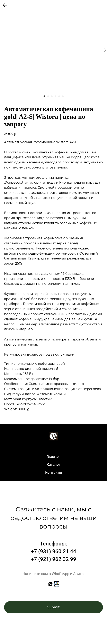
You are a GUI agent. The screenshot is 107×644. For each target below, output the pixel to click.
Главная (53, 457)
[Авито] (57, 584)
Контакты (54, 473)
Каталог (53, 465)
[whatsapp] (50, 584)
